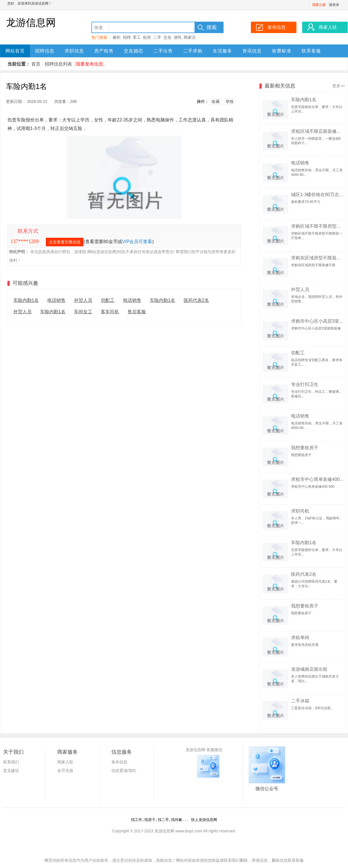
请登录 (334, 5)
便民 (178, 37)
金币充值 (65, 771)
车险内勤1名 (26, 300)
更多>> (339, 86)
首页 (36, 64)
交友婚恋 (134, 51)
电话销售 (56, 300)
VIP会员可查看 (137, 242)
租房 (147, 37)
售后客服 (137, 312)
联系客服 (311, 51)
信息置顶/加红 (124, 771)
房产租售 (104, 51)
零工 (137, 37)
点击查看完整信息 (65, 242)
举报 (230, 101)
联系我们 (11, 762)
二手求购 (193, 51)
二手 (157, 37)
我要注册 (319, 5)
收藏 (216, 101)
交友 (167, 37)
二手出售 (163, 51)
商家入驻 (65, 762)
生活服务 (222, 51)
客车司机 (110, 312)
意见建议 (11, 771)
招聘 (127, 37)
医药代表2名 (196, 300)
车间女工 (83, 312)
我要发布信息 (89, 64)
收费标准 (282, 51)
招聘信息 (45, 51)
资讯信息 (252, 51)
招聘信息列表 (58, 64)
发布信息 (119, 762)
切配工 (108, 300)
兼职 (116, 37)
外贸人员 (83, 300)
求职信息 (74, 51)
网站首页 (15, 51)
